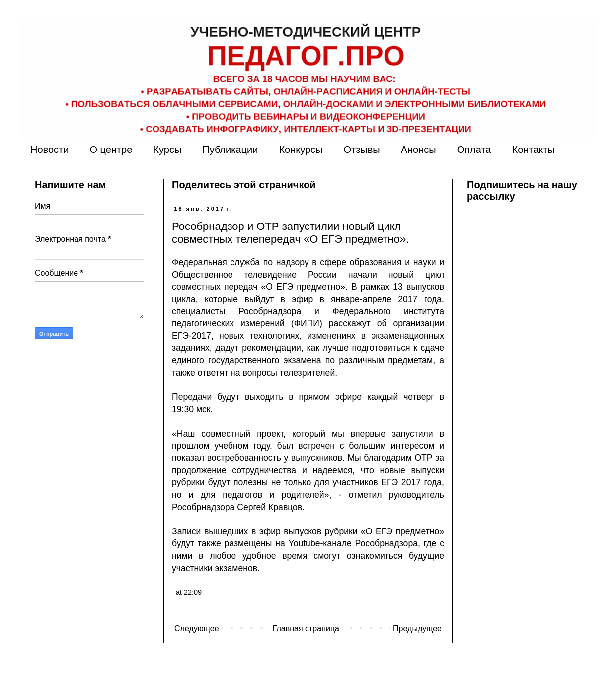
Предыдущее (417, 629)
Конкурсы (301, 150)
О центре (111, 150)
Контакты (533, 150)
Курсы (167, 150)
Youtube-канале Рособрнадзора (353, 543)
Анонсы (419, 150)
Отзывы (361, 150)
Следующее (197, 629)
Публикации (230, 150)
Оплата (474, 150)
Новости (49, 150)
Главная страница (306, 629)
